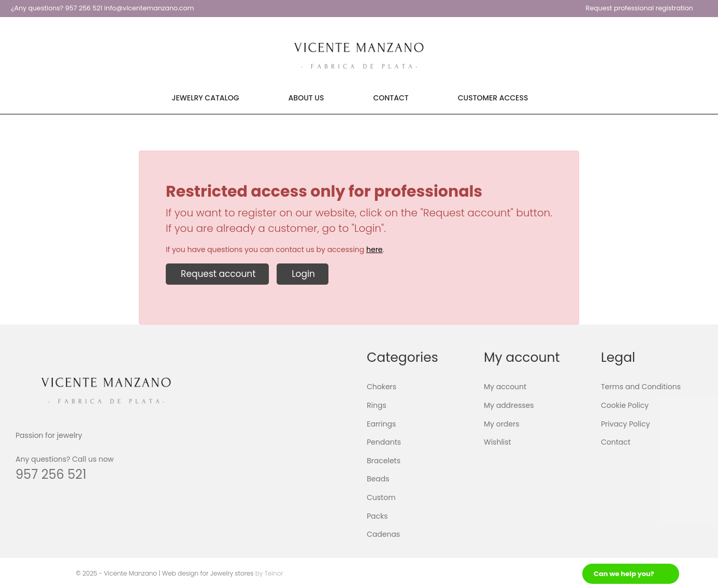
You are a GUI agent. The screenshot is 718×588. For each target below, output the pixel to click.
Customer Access (493, 98)
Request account (217, 274)
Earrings (381, 423)
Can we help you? (624, 574)
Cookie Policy (625, 405)
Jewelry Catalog (206, 98)
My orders (502, 423)
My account (505, 387)
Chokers (382, 387)
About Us (306, 98)
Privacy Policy (626, 423)
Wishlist (498, 442)
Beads (378, 479)
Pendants (384, 442)
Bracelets (384, 461)
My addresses (509, 405)
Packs (377, 516)
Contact (391, 98)
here (375, 249)
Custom (381, 497)
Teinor (274, 573)
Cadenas (383, 534)
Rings (377, 405)
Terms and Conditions (641, 387)
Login (303, 274)
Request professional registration (640, 8)
